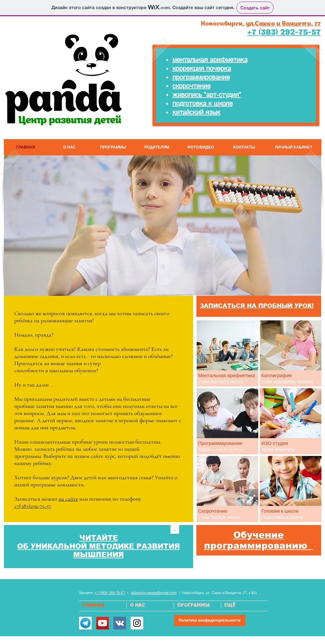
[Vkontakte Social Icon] (120, 623)
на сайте (68, 499)
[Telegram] (85, 623)
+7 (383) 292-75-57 (110, 593)
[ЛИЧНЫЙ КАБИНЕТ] (294, 147)
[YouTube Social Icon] (103, 623)
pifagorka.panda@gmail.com (154, 593)
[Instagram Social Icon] (137, 623)
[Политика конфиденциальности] (210, 620)
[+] (175, 529)
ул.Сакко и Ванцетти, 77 (283, 24)
